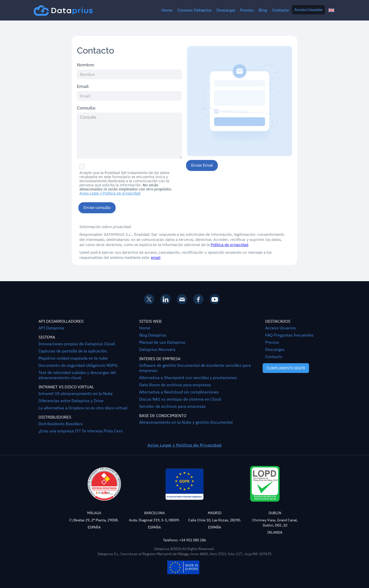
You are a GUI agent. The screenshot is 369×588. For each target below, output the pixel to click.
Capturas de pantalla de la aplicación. (73, 351)
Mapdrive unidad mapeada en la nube (73, 358)
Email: (83, 86)
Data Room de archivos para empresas (175, 385)
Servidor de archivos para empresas (172, 406)
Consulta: (86, 108)
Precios (247, 10)
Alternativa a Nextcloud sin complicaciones (179, 392)
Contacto (280, 10)
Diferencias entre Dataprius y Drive (71, 401)
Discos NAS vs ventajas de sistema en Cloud (180, 399)
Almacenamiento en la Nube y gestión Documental (186, 422)
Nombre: (86, 65)
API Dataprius (51, 328)
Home (167, 10)
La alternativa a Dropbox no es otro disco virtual (83, 408)
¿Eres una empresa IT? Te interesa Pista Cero (81, 431)
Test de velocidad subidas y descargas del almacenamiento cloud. (77, 375)
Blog (263, 10)
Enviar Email (202, 165)
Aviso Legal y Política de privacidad (110, 193)
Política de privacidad (229, 245)
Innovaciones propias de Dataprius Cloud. (77, 344)
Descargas (226, 10)
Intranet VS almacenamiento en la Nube (76, 393)
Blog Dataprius (153, 335)
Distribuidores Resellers (61, 424)
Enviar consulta (97, 208)
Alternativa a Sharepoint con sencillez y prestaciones (188, 378)
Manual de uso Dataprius (162, 342)
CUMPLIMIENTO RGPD (286, 368)
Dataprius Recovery (157, 349)
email (156, 257)
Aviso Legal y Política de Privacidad (185, 445)
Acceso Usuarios (308, 10)
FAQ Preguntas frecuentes (289, 335)
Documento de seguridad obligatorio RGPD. (78, 365)
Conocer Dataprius (194, 10)
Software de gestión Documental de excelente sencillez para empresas (195, 368)
